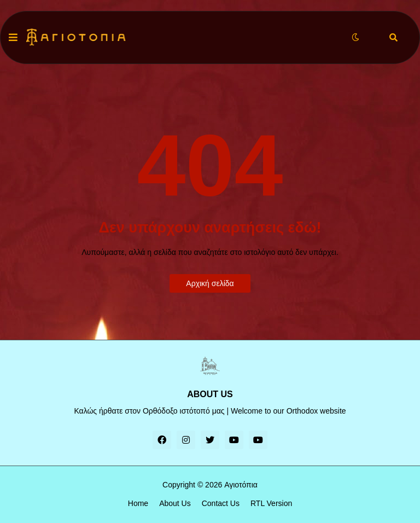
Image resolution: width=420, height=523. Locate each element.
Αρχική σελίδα (210, 283)
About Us (175, 503)
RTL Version (271, 503)
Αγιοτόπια (241, 485)
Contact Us (221, 503)
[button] (13, 38)
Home (138, 503)
